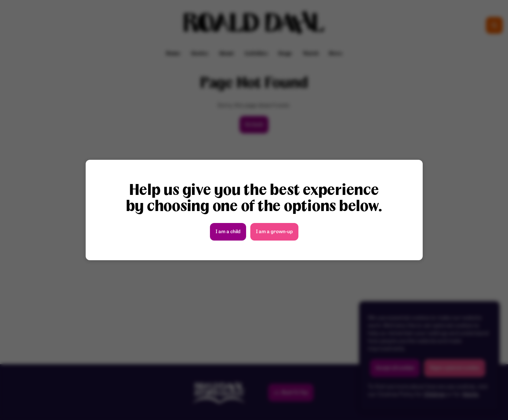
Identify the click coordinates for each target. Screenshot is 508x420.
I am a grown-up (274, 232)
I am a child (228, 232)
